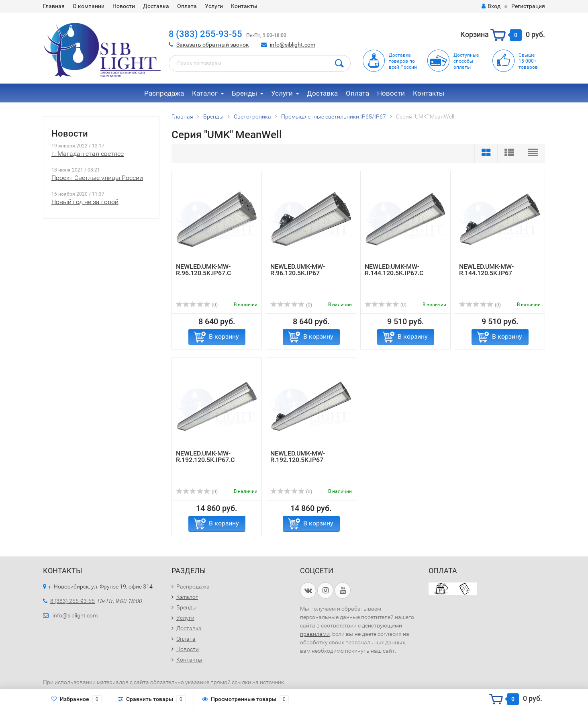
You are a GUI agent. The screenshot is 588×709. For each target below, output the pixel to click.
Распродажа (164, 93)
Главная (54, 6)
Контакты (244, 6)
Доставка (156, 6)
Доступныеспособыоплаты (466, 61)
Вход (491, 6)
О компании (89, 6)
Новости (124, 6)
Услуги (214, 6)
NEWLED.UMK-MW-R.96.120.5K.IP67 (298, 270)
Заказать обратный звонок (213, 45)
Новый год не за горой (85, 202)
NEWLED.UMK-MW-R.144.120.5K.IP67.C (394, 270)
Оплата (187, 6)
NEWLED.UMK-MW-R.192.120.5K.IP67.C (205, 457)
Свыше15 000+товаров (528, 61)
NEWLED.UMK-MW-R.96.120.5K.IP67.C (203, 270)
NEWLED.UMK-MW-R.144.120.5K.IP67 (486, 270)
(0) (197, 305)
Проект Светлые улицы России (97, 178)
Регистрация (528, 6)
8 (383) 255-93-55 (205, 34)
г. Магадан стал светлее (88, 154)
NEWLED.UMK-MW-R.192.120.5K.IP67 (298, 457)
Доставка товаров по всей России (403, 61)
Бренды (244, 93)
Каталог (205, 93)
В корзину (224, 336)
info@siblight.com (293, 45)
